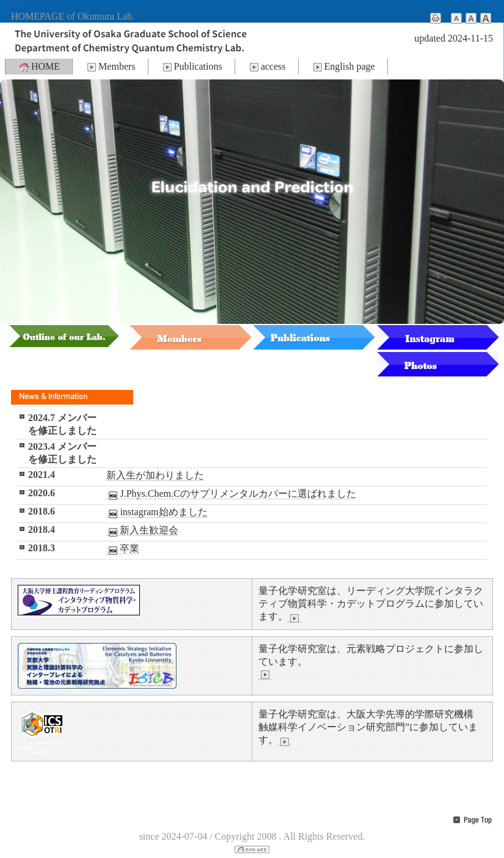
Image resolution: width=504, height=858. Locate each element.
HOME (39, 67)
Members (110, 67)
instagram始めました (157, 512)
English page (343, 67)
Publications (192, 67)
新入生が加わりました (155, 475)
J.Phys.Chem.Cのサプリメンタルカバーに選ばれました (231, 494)
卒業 (123, 549)
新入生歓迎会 (142, 530)
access (267, 67)
